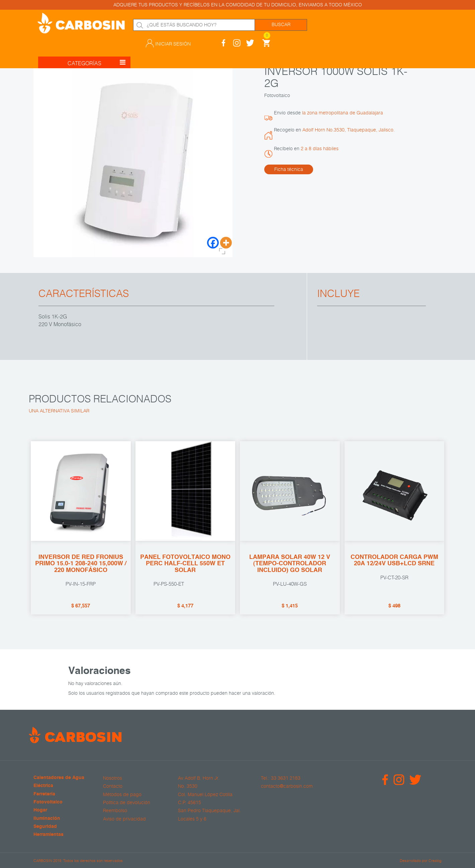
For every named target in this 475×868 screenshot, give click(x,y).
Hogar (40, 810)
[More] (226, 243)
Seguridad (45, 827)
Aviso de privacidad (124, 818)
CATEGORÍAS (97, 55)
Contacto (113, 786)
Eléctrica (43, 786)
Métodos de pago (122, 794)
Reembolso (115, 810)
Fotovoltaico (48, 802)
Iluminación (47, 818)
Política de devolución (127, 802)
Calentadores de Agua (59, 778)
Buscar (281, 25)
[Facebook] (213, 243)
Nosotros (113, 778)
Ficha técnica (289, 169)
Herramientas (49, 835)
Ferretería (44, 794)
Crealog (435, 860)
